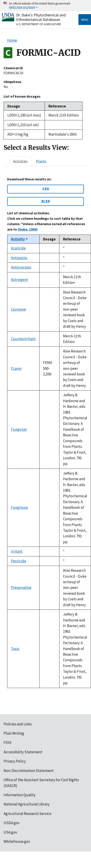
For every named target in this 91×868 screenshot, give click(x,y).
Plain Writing (14, 733)
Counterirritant (23, 339)
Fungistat (19, 429)
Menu (85, 20)
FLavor (16, 368)
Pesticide (19, 561)
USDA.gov (12, 823)
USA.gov (10, 832)
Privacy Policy (15, 761)
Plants (41, 161)
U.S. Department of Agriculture (39, 24)
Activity (20, 239)
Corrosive (18, 309)
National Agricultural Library (27, 804)
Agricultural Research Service (27, 814)
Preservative (21, 588)
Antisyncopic (21, 267)
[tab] (20, 161)
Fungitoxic (20, 507)
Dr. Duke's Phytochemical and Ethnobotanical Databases (41, 17)
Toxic (15, 649)
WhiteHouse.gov (17, 841)
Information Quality (19, 795)
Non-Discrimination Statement (29, 771)
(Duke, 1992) (28, 229)
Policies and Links (18, 724)
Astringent (19, 280)
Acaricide (18, 248)
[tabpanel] (45, 433)
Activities (20, 161)
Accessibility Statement (23, 752)
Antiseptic (19, 258)
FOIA (7, 742)
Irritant (17, 551)
